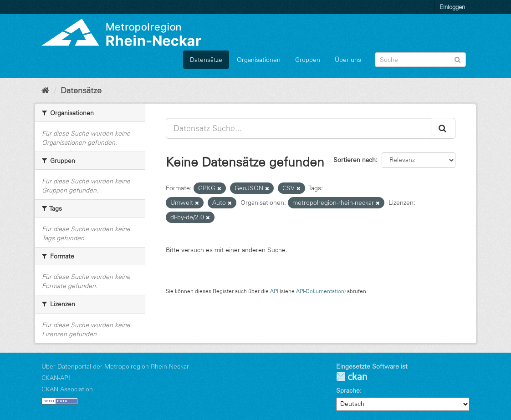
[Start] (45, 91)
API (274, 291)
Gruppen (308, 60)
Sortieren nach (355, 160)
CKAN (352, 377)
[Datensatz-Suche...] (299, 128)
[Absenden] (457, 59)
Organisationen (259, 60)
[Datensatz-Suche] (420, 60)
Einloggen (452, 7)
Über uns (348, 60)
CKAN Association (67, 389)
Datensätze (206, 60)
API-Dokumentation (320, 291)
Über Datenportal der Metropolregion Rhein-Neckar (115, 366)
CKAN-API (56, 378)
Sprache (348, 390)
